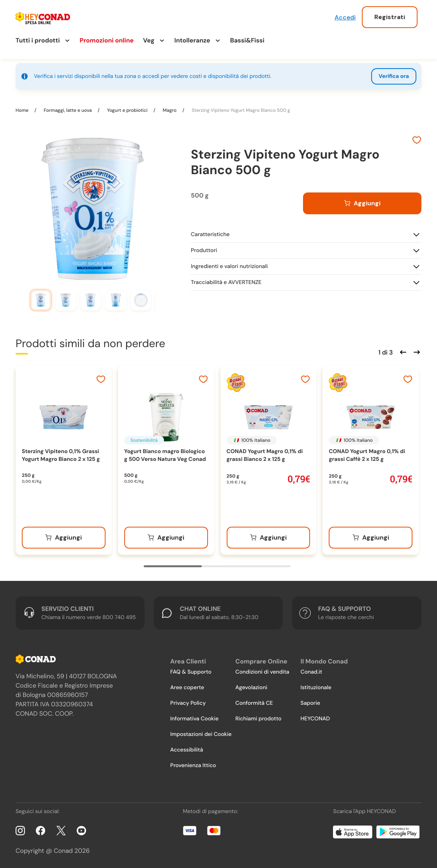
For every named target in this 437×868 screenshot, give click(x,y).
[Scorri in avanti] (416, 351)
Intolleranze (192, 40)
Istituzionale (316, 688)
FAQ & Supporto (191, 672)
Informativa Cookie (194, 719)
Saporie (310, 703)
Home (23, 110)
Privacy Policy (188, 703)
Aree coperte (187, 688)
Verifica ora (394, 76)
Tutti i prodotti (38, 40)
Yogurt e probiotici (127, 110)
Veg (149, 40)
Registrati (390, 17)
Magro (170, 110)
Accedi (345, 17)
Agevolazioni (251, 688)
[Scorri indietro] (402, 351)
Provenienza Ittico (193, 766)
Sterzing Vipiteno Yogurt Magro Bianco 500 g (240, 110)
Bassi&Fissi (247, 40)
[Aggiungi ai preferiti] (417, 141)
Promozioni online (107, 40)
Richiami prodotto (258, 719)
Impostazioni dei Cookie (201, 734)
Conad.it (312, 672)
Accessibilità (187, 750)
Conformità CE (254, 703)
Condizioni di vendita (262, 672)
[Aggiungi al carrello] (362, 203)
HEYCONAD (315, 719)
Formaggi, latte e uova (68, 110)
